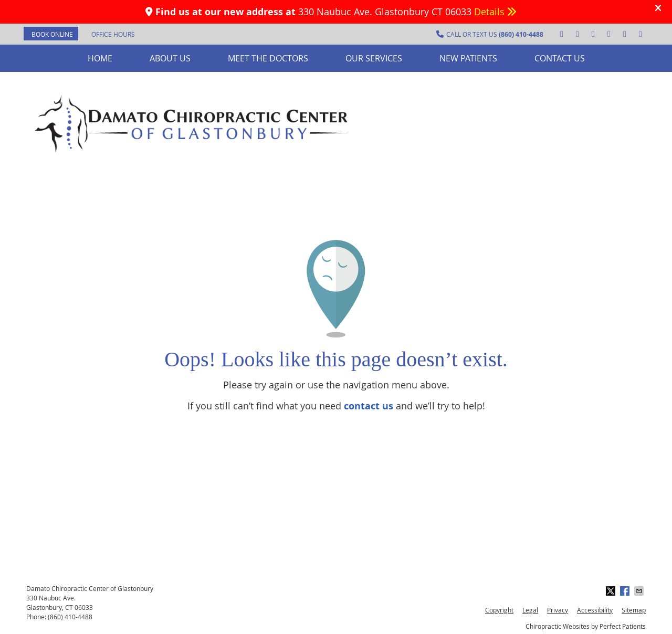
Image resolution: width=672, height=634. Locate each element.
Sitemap (634, 610)
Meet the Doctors (268, 58)
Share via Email (640, 591)
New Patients (468, 58)
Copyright (499, 610)
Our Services (374, 58)
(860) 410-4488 (70, 617)
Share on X (612, 591)
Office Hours (113, 34)
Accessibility (595, 610)
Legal (530, 610)
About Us (170, 58)
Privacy (558, 610)
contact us (369, 406)
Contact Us (560, 58)
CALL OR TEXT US (490, 34)
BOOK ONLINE (52, 34)
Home (100, 58)
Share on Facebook (626, 591)
